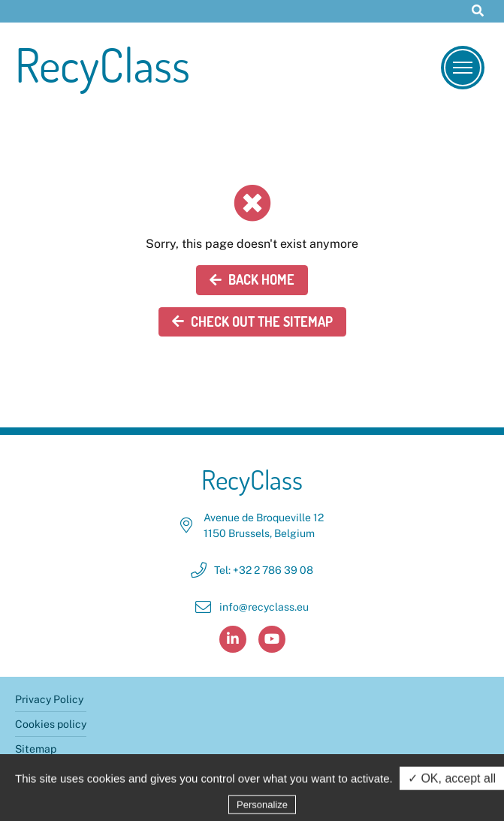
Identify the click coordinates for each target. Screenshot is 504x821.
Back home (252, 279)
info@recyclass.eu (264, 607)
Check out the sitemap (252, 321)
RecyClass (103, 65)
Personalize (262, 808)
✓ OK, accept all (452, 782)
